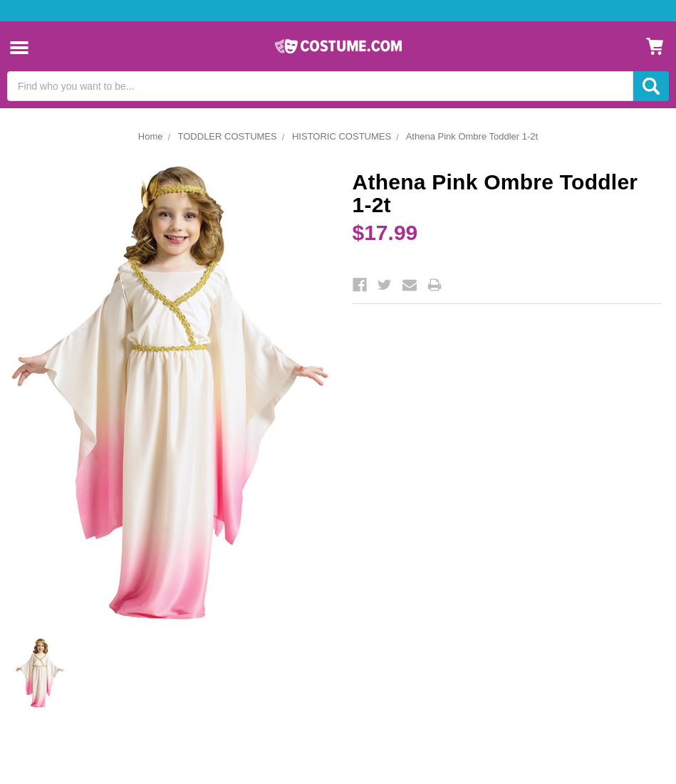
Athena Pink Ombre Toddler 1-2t (472, 136)
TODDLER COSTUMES (228, 136)
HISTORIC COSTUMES (342, 136)
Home (151, 136)
